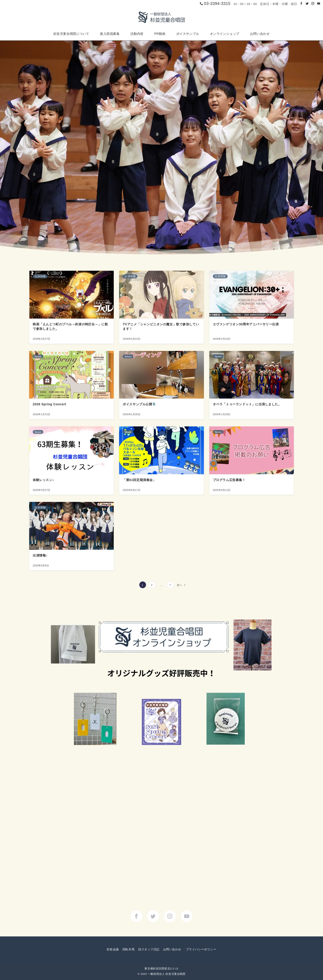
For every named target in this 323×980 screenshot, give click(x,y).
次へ (180, 585)
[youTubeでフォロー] (187, 916)
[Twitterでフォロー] (307, 4)
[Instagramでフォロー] (313, 4)
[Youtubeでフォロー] (319, 4)
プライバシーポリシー (201, 949)
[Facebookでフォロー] (301, 4)
